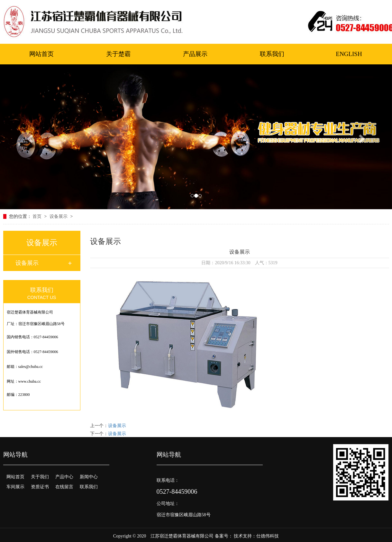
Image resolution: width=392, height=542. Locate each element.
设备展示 (59, 216)
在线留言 (64, 487)
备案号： (224, 536)
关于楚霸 (118, 54)
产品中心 (64, 477)
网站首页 (41, 54)
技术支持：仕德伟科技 (256, 536)
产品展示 (195, 54)
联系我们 (272, 54)
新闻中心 (89, 477)
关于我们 (40, 477)
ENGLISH (349, 54)
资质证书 (40, 487)
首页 (38, 216)
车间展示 (15, 487)
